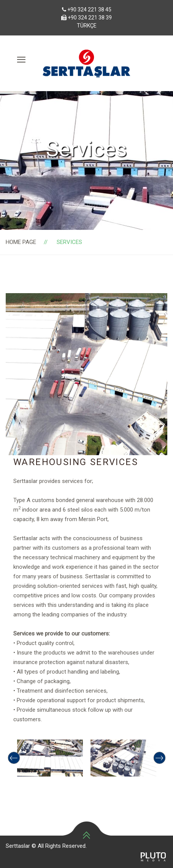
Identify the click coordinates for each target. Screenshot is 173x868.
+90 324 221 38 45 (89, 10)
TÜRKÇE (87, 26)
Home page (21, 242)
